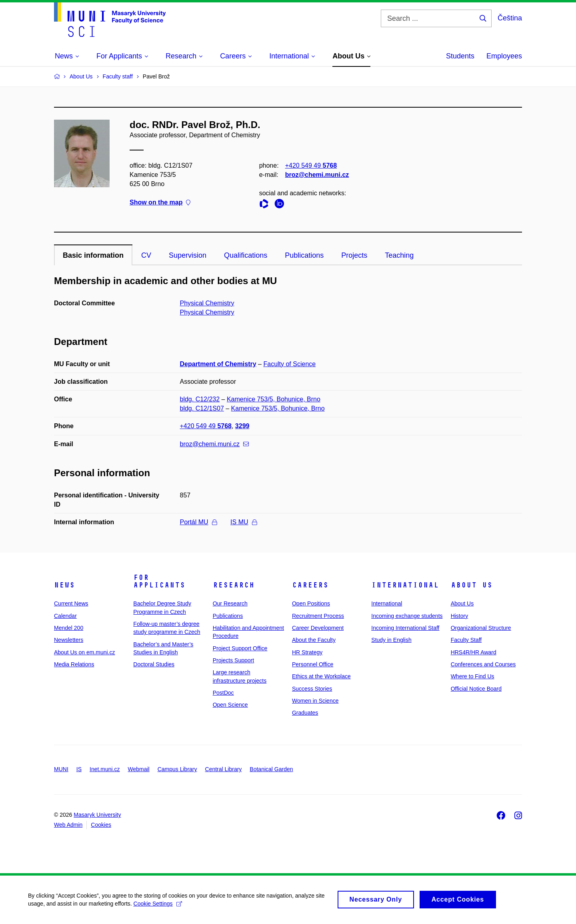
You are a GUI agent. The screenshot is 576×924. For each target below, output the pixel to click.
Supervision (188, 255)
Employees (504, 56)
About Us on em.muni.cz (85, 652)
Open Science (230, 705)
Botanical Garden (271, 769)
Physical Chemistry (207, 303)
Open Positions (311, 603)
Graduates (305, 713)
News (64, 585)
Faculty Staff (466, 640)
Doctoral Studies (154, 664)
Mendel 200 (69, 628)
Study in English (391, 640)
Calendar (65, 616)
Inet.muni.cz (105, 769)
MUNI (61, 769)
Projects (354, 255)
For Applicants (159, 581)
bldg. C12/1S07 (202, 408)
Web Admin (68, 825)
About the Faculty (314, 640)
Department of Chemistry (218, 364)
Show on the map (160, 203)
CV (146, 255)
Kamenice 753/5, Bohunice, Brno (274, 399)
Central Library (224, 769)
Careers (310, 585)
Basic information (93, 255)
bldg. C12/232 (200, 399)
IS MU (243, 522)
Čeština (510, 18)
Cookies (101, 825)
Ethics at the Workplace (321, 676)
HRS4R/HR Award (474, 652)
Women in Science (315, 701)
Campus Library (177, 769)
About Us (472, 585)
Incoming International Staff (405, 628)
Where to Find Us (473, 676)
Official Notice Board (476, 689)
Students (460, 56)
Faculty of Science (289, 364)
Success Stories (312, 689)
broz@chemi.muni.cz (317, 175)
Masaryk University (97, 815)
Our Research (230, 603)
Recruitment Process (318, 616)
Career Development (318, 628)
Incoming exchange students (407, 616)
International (405, 585)
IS (79, 769)
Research (234, 585)
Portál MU (198, 522)
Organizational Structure (481, 628)
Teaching (399, 255)
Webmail (139, 769)
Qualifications (246, 255)
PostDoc (223, 693)
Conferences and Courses (483, 664)
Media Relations (74, 664)
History (460, 616)
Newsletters (69, 640)
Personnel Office (313, 664)
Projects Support (234, 660)
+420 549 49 (311, 165)
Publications (304, 255)
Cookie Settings (158, 907)
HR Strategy (307, 652)
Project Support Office (240, 648)
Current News (71, 603)
